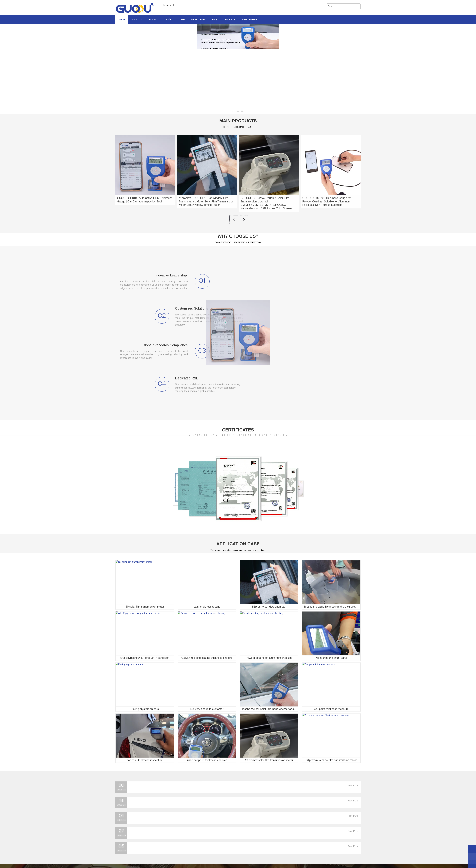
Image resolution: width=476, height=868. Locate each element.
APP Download (250, 19)
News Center (198, 19)
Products (154, 19)
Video (169, 19)
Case (182, 19)
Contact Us (229, 19)
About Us (137, 19)
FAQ (214, 19)
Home (122, 19)
